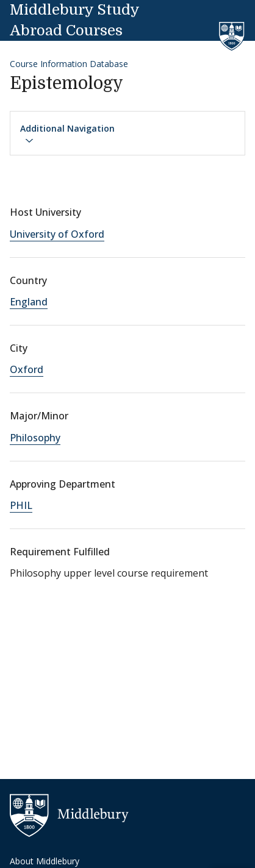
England (29, 302)
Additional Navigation (67, 134)
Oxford (27, 369)
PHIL (21, 505)
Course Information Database (69, 64)
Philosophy (35, 438)
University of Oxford (57, 234)
